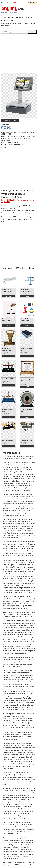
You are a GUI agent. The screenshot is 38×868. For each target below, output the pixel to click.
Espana (14, 2)
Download (8, 296)
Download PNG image (10, 120)
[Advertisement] (19, 54)
